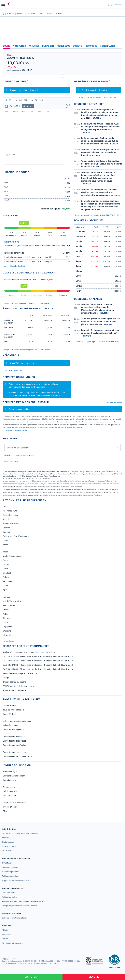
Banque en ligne (10, 772)
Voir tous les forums (114, 403)
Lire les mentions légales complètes (16, 430)
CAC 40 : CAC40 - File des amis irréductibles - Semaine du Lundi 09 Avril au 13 (38, 656)
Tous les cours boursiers (14, 710)
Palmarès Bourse (10, 725)
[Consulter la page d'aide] (111, 4)
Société (77, 46)
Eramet (6, 560)
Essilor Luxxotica (10, 515)
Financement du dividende (14, 690)
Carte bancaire (9, 780)
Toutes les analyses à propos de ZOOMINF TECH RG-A (98, 342)
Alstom (6, 564)
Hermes (6, 597)
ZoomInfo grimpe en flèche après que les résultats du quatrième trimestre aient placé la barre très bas (100, 322)
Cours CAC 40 (9, 714)
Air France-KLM (10, 511)
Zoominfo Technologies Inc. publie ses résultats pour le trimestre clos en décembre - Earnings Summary (99, 192)
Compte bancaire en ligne (14, 776)
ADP (5, 590)
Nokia (5, 552)
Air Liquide (7, 618)
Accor (5, 622)
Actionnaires (108, 46)
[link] (21, 833)
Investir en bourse (11, 807)
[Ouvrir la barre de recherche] (109, 4)
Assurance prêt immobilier (14, 803)
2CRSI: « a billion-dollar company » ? (19, 686)
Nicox (5, 545)
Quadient (7, 573)
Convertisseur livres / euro (14, 752)
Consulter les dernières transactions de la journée (96, 97)
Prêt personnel (9, 796)
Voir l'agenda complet (13, 370)
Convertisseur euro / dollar (14, 745)
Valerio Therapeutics (12, 601)
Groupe (6, 678)
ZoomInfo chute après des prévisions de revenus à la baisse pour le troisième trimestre (100, 152)
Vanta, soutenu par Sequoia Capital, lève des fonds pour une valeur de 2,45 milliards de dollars (102, 164)
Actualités (19, 46)
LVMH (6, 540)
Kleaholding (8, 635)
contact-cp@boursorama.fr (48, 396)
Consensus (64, 46)
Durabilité (48, 46)
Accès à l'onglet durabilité (15, 266)
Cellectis (7, 528)
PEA (5, 811)
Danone (6, 532)
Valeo (5, 586)
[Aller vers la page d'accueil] (8, 4)
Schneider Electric (11, 523)
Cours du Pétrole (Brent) (14, 730)
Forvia (6, 569)
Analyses (34, 46)
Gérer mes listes (11, 461)
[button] (3, 4)
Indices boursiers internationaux (17, 721)
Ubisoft (6, 610)
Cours (7, 46)
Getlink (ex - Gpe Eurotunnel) (16, 536)
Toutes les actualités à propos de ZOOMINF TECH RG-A (98, 215)
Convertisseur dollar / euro (14, 741)
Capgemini (8, 627)
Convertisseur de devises (14, 737)
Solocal (6, 577)
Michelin (6, 519)
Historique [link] (91, 46)
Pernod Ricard (9, 605)
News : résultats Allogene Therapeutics (20, 673)
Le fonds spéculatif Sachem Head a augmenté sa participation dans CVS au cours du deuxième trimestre (100, 141)
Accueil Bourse (9, 706)
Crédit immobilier (10, 791)
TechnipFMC (8, 581)
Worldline (7, 631)
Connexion (118, 4)
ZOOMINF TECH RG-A (21, 58)
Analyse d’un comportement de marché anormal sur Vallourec (30, 652)
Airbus (6, 614)
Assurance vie (9, 787)
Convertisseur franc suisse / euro (17, 756)
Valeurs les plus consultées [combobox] (19, 448)
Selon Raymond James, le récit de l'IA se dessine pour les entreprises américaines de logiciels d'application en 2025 (101, 127)
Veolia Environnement (12, 556)
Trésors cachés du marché (14, 682)
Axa (5, 507)
